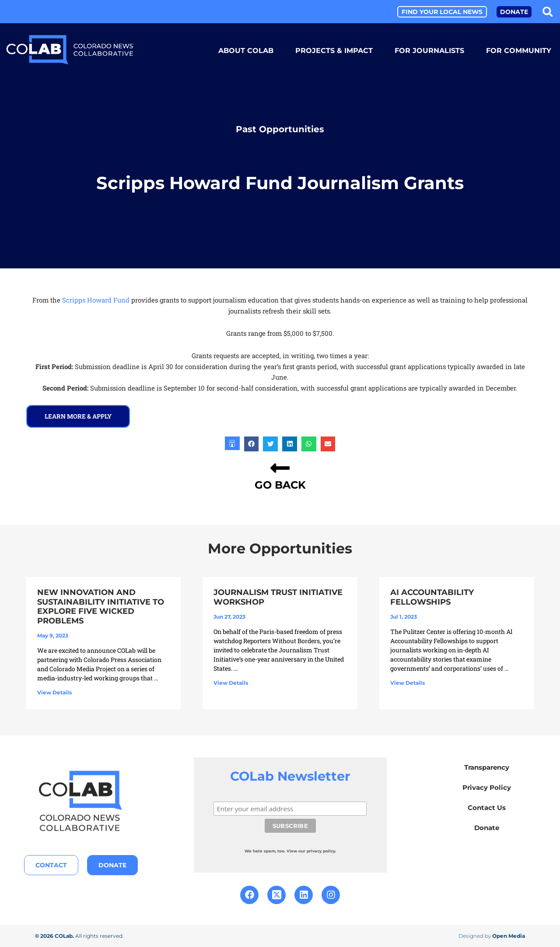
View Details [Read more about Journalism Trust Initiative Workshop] (231, 683)
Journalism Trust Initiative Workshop (278, 597)
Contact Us (487, 808)
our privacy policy (317, 851)
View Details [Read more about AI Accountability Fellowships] (408, 683)
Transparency (487, 767)
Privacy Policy (487, 787)
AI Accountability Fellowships (432, 597)
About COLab (246, 51)
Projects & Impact (334, 51)
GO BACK (280, 485)
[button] (548, 12)
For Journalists (429, 51)
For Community (519, 51)
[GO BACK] (280, 468)
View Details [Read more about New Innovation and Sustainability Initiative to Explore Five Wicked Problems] (54, 692)
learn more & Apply (78, 416)
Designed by (492, 936)
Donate (487, 828)
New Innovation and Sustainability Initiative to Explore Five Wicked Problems (101, 607)
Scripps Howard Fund (97, 300)
